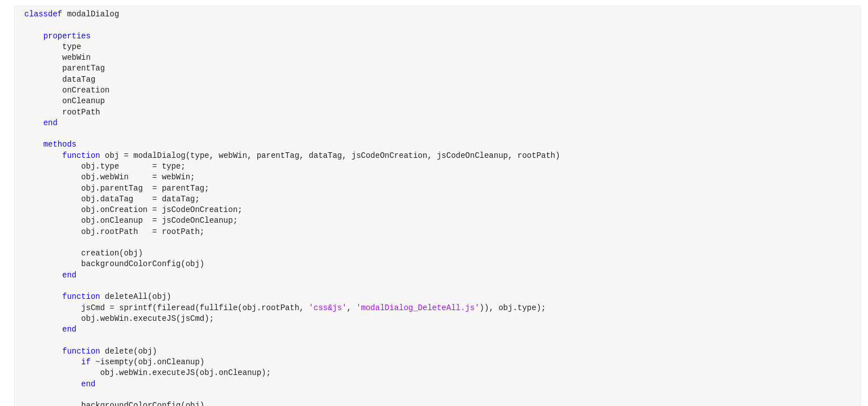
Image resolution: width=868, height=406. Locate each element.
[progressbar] (468, 231)
